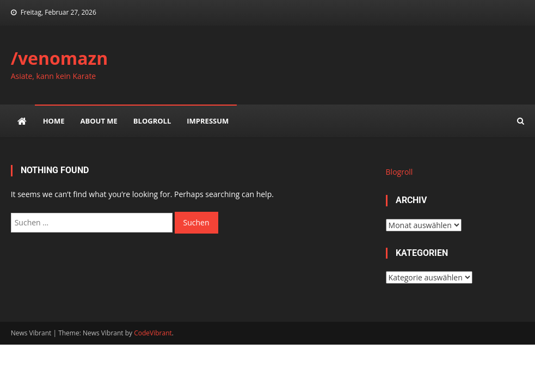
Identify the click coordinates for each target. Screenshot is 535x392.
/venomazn (60, 58)
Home (54, 121)
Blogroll (152, 121)
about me (99, 121)
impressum (208, 121)
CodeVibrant (153, 333)
